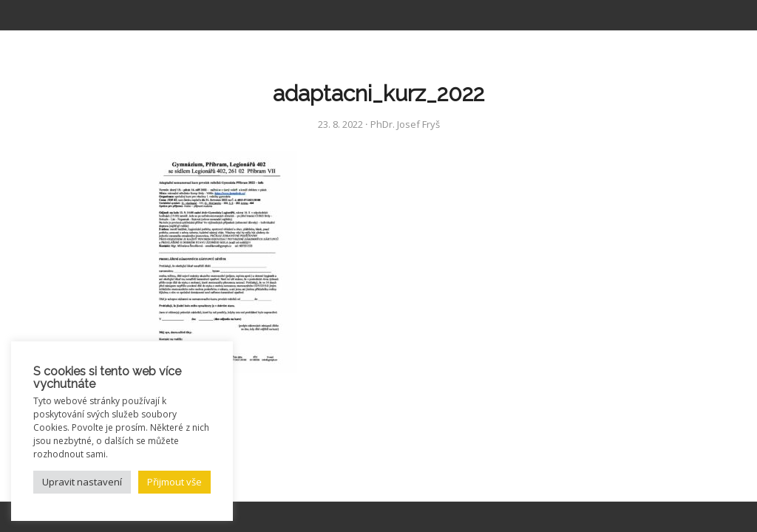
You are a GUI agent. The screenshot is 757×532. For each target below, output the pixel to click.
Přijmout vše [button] (174, 482)
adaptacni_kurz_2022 (378, 93)
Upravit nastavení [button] (82, 482)
